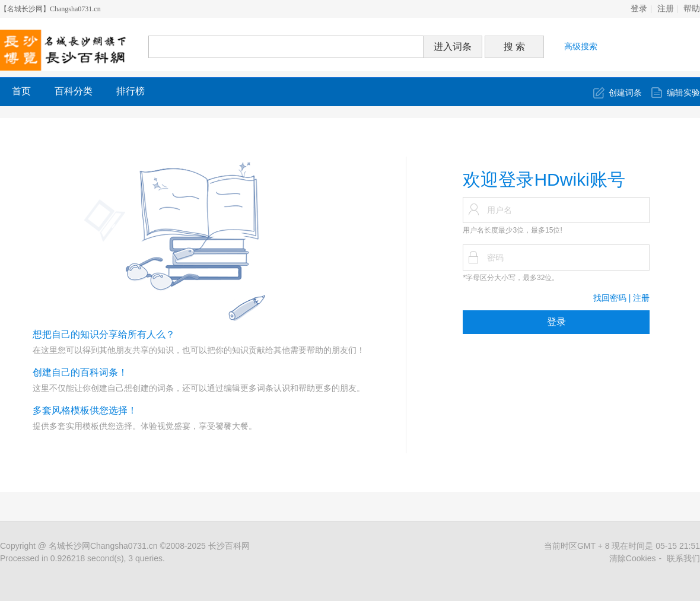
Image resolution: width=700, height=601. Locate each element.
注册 (666, 9)
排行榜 (131, 91)
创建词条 (625, 93)
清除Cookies (633, 558)
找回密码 (610, 298)
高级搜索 (581, 46)
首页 (21, 91)
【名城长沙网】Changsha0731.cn (50, 9)
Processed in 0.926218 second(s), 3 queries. (82, 558)
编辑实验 (683, 93)
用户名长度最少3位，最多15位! (512, 230)
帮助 (692, 9)
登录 (639, 9)
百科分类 (74, 91)
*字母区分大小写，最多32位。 (511, 278)
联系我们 (683, 558)
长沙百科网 (229, 546)
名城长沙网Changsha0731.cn (103, 546)
